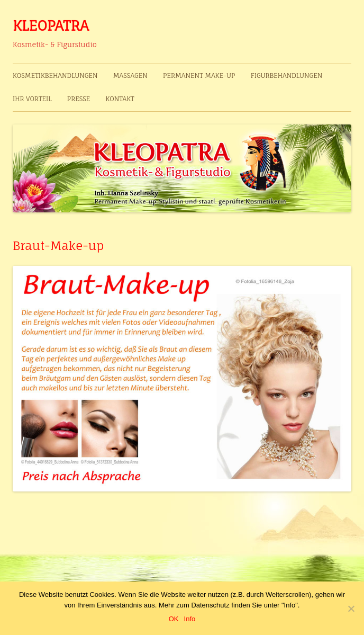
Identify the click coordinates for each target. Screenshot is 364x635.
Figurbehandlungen (287, 75)
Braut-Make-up (58, 245)
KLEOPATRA (51, 25)
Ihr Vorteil (32, 99)
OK (174, 619)
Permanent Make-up (199, 75)
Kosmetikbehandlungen (55, 75)
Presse (79, 99)
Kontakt (120, 99)
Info (190, 619)
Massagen (130, 75)
